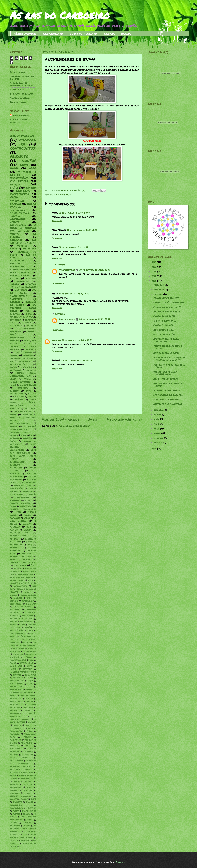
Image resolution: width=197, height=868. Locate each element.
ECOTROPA (23, 191)
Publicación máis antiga (124, 419)
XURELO (27, 826)
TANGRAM (17, 802)
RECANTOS (15, 539)
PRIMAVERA (23, 764)
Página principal (25, 34)
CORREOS (14, 355)
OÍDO (31, 728)
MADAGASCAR (16, 687)
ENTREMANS (18, 648)
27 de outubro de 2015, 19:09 (77, 340)
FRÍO (31, 660)
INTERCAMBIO (25, 361)
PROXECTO (19, 156)
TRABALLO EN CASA (21, 556)
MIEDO (13, 696)
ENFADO (33, 645)
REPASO (29, 781)
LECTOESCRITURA (20, 213)
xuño (157, 419)
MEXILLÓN (28, 693)
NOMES (13, 367)
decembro (159, 285)
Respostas (60, 265)
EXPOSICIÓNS (19, 178)
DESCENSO (17, 627)
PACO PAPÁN (16, 731)
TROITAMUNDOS (29, 811)
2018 (154, 267)
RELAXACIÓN (16, 545)
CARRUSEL (18, 598)
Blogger (120, 862)
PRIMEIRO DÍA (19, 533)
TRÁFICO (16, 814)
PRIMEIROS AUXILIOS (21, 767)
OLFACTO (17, 725)
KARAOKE (15, 500)
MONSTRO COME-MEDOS (23, 509)
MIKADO (29, 699)
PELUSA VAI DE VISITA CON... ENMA (169, 366)
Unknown (56, 340)
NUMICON (15, 408)
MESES (16, 693)
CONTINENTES (17, 210)
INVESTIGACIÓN (18, 364)
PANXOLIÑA (15, 734)
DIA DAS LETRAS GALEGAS (23, 241)
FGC (30, 485)
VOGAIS (13, 823)
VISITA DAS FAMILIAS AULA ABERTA (23, 271)
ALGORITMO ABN (26, 574)
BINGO (20, 589)
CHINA (29, 314)
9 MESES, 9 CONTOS (84, 34)
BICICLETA (31, 349)
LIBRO (28, 500)
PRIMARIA (31, 761)
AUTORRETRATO (20, 586)
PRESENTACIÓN (17, 761)
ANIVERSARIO (64, 195)
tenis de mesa (20, 565)
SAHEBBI (14, 547)
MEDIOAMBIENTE (18, 337)
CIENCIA (15, 222)
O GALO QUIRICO (23, 519)
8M (21, 568)
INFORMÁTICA (18, 225)
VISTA (30, 820)
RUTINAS (31, 278)
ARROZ (31, 580)
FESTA (14, 197)
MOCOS (30, 701)
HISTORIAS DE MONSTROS (168, 404)
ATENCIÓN (28, 438)
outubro (159, 294)
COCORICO (15, 610)
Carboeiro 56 (17, 90)
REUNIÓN (14, 784)
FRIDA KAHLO (19, 275)
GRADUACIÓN (16, 488)
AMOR (13, 385)
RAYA (15, 778)
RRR (30, 545)
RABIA (13, 775)
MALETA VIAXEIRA (20, 503)
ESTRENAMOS (30, 651)
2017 (154, 271)
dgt (25, 835)
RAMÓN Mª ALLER (28, 775)
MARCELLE (31, 690)
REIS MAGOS (16, 370)
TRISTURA (32, 808)
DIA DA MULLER (18, 358)
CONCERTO (15, 465)
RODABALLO (15, 787)
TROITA (16, 811)
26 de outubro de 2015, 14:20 (74, 294)
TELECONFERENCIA (19, 423)
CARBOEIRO (23, 388)
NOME (27, 518)
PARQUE (27, 737)
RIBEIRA (28, 784)
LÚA (30, 684)
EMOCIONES (20, 290)
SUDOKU (24, 799)
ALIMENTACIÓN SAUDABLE (22, 577)
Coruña (13, 625)
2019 (154, 262)
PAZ (29, 527)
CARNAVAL (15, 314)
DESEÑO (27, 627)
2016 (154, 276)
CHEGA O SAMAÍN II (165, 321)
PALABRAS (15, 527)
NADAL (14, 168)
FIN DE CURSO (23, 292)
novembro (159, 290)
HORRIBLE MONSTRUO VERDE (23, 672)
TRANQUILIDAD (17, 808)
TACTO (33, 799)
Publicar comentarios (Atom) (74, 426)
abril (157, 429)
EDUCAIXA (27, 642)
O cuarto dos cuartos (21, 94)
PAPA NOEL (27, 367)
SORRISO (14, 799)
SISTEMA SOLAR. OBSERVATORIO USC (23, 374)
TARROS (30, 802)
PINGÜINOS (15, 749)
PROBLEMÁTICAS (18, 536)
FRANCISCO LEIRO (18, 660)
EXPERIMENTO (19, 194)
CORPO (24, 165)
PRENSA (28, 530)
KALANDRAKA (23, 497)
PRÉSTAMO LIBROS (20, 770)
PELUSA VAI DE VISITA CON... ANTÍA (169, 385)
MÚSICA (28, 515)
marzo (158, 433)
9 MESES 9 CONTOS (23, 173)
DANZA (22, 625)
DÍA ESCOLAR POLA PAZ (21, 317)
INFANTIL (17, 675)
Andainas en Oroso (20, 98)
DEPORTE (32, 625)
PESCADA (14, 746)
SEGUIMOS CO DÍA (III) (166, 298)
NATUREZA (15, 518)
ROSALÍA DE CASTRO (23, 304)
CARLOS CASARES (28, 595)
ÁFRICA (27, 379)
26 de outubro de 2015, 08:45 (74, 213)
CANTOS (109, 34)
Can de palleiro (27, 622)
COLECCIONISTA (18, 462)
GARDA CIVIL (16, 666)
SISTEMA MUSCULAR (20, 796)
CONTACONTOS (53, 34)
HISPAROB (28, 491)
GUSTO (30, 666)
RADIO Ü (27, 414)
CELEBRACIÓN (18, 219)
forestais (14, 840)
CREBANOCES (28, 616)
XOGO (32, 168)
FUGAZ (13, 663)
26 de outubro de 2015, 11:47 (73, 247)
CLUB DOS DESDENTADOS (23, 451)
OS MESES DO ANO (164, 330)
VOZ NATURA (19, 181)
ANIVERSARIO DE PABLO (167, 312)
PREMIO (14, 530)
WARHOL (28, 823)
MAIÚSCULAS (16, 690)
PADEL (30, 731)
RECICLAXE (16, 240)
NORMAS (14, 710)
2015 (154, 281)
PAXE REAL (30, 408)
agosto (158, 415)
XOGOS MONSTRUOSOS (166, 379)
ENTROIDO (17, 184)
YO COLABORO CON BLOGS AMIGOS (23, 829)
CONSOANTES (16, 468)
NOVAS (28, 710)
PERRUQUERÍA (27, 743)
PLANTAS (14, 755)
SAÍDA (14, 188)
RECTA (17, 781)
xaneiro (158, 443)
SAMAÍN (15, 204)
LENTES (30, 678)
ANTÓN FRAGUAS (17, 580)
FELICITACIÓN (18, 261)
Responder (57, 221)
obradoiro (15, 562)
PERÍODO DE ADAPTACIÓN (23, 265)
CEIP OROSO (16, 604)
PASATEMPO (15, 740)
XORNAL (27, 559)
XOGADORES (15, 826)
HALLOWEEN (16, 326)
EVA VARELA (18, 654)
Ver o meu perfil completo (19, 121)
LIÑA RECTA (16, 684)
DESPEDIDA (28, 355)
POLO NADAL (19, 758)
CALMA (28, 592)
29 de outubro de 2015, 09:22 (77, 360)
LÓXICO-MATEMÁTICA (23, 404)
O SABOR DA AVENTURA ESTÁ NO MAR (23, 228)
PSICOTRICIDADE (23, 411)
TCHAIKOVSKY (16, 805)
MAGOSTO (31, 326)
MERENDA (15, 340)
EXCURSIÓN (15, 320)
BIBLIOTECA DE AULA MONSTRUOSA (165, 373)
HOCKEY (13, 669)
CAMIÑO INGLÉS (28, 385)
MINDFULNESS (16, 701)
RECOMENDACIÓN (28, 778)
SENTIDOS (28, 790)
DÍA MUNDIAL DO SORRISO (168, 395)
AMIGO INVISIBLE (20, 382)
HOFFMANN (27, 669)
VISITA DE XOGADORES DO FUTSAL (168, 347)
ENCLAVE (22, 645)
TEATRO (31, 188)
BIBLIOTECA (29, 249)
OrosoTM (27, 524)
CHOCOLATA (31, 604)
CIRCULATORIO (17, 450)
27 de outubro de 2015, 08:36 (95, 270)
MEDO (13, 506)
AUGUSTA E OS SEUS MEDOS (23, 583)
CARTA (29, 391)
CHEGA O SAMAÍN (163, 325)
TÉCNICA (27, 814)
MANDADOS (17, 201)
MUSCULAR (15, 704)
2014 (154, 449)
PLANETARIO (28, 752)
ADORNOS (14, 438)
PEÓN (29, 746)
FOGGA (29, 657)
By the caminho (18, 72)
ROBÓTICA (15, 417)
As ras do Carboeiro (60, 15)
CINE (17, 352)
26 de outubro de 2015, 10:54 (82, 230)
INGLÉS (32, 494)
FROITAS (32, 397)
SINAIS (28, 793)
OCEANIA (32, 722)
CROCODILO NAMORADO (21, 619)
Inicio (93, 419)
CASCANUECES (28, 601)
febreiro (159, 438)
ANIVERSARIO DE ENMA (166, 353)
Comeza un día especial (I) (167, 307)
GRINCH (27, 323)
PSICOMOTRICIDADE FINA (22, 772)
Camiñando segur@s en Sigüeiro (22, 77)
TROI (12, 559)
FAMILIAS (19, 485)
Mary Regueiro (67, 270)
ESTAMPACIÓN (29, 482)
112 (15, 568)
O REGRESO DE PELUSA (166, 400)
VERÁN (13, 379)
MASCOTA (28, 140)
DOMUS (30, 630)
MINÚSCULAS (26, 506)
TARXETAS (27, 554)
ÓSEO (33, 565)
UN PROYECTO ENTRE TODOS (23, 308)
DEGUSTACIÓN (17, 394)
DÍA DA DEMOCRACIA (19, 634)
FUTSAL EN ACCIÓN (164, 334)
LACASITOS (18, 678)
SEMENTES (31, 370)
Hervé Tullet (17, 494)
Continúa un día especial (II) (169, 303)
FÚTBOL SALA (27, 663)
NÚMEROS (14, 713)
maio (157, 424)
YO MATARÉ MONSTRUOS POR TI (23, 428)
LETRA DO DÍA (17, 681)
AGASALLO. (23, 281)
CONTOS (29, 161)
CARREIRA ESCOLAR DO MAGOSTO (23, 286)
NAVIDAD (15, 234)
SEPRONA (14, 793)
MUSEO (18, 512)
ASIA (28, 311)
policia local (30, 562)
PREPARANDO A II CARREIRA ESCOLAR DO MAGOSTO (170, 359)
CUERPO (14, 622)
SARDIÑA (14, 790)
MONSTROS (23, 246)
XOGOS (126, 34)
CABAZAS (15, 284)
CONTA (28, 352)
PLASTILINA (28, 755)
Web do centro (18, 102)
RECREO (29, 542)
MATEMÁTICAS (18, 296)
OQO (26, 340)
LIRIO (30, 681)
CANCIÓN (15, 216)
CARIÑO (13, 595)
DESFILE (32, 394)
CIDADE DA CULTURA (23, 607)
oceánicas (25, 840)
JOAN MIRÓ (31, 675)
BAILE (13, 441)
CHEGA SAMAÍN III (164, 316)
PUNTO (13, 414)
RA (23, 144)
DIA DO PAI (19, 397)
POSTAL (14, 278)
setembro (159, 410)
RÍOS (29, 787)
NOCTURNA (29, 707)
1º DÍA (24, 435)
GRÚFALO (19, 400)
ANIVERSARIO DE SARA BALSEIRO (166, 340)
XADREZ (14, 426)
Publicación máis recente (60, 419)
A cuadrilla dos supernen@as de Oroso (22, 84)
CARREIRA (15, 391)
